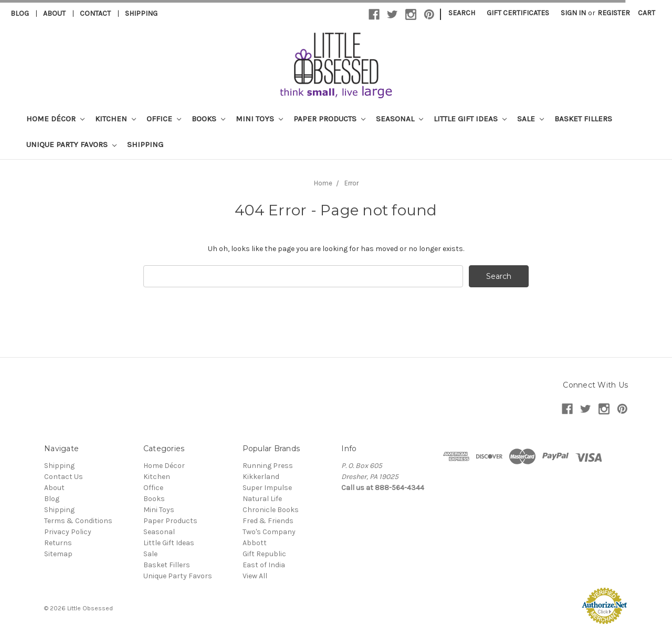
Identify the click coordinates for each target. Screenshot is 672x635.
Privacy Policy (68, 532)
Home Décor (55, 119)
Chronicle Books (271, 510)
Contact (95, 13)
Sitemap (58, 554)
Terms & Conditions (78, 521)
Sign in (573, 13)
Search (462, 13)
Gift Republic (264, 554)
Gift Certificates (518, 13)
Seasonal (400, 119)
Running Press (268, 466)
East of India (264, 565)
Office (164, 119)
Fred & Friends (268, 521)
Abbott (255, 543)
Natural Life (262, 499)
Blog (20, 13)
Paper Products (329, 119)
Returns (58, 543)
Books (208, 119)
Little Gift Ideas (470, 119)
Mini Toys (259, 119)
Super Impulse (267, 488)
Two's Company (269, 532)
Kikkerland (261, 477)
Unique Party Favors (71, 144)
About (54, 13)
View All (255, 576)
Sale (531, 119)
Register (614, 13)
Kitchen (115, 119)
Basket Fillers (583, 119)
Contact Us (64, 477)
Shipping (141, 13)
